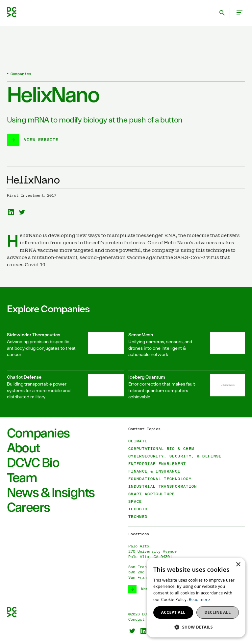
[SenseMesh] (187, 344)
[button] (196, 627)
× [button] (238, 565)
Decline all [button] (218, 612)
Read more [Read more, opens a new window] (199, 600)
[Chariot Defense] (65, 387)
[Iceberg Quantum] (187, 387)
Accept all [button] (173, 612)
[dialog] (196, 598)
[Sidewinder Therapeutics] (65, 344)
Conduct (136, 620)
